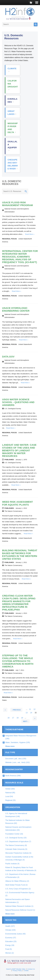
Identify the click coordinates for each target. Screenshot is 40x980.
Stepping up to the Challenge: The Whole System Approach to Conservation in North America (18, 661)
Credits (26, 971)
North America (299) (13, 776)
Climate (12, 69)
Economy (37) (11, 938)
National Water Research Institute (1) (19, 906)
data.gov (8, 357)
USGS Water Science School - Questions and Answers (18, 402)
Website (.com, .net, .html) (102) (17, 762)
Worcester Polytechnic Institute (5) (18, 853)
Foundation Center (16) (14, 834)
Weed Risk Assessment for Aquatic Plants (17, 503)
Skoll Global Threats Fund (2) (16, 885)
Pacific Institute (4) (12, 864)
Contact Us (31, 969)
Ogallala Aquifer (12, 145)
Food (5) (9, 949)
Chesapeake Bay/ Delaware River (13, 164)
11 (30, 710)
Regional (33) (10, 800)
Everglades (12, 100)
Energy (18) (10, 945)
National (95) (10, 793)
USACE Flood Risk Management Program (17, 204)
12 (34, 710)
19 (22, 719)
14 (31, 714)
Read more (29, 234)
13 (27, 714)
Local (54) (9, 796)
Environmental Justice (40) (15, 934)
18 (18, 719)
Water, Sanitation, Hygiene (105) (18, 742)
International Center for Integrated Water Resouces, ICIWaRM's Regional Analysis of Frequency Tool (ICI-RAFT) (20, 257)
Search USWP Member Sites (16, 969)
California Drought (13, 84)
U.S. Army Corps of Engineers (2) (18, 889)
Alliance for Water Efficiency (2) (17, 881)
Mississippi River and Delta (13, 128)
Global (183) (10, 789)
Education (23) (11, 941)
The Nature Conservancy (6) (16, 845)
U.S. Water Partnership (20, 961)
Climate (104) (10, 930)
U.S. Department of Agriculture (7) (18, 842)
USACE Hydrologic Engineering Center (16, 309)
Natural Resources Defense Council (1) (20, 910)
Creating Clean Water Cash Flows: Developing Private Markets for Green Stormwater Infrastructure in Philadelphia (19, 603)
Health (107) (10, 926)
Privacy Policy (17, 971)
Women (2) (10, 953)
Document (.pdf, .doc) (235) (16, 759)
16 (9, 719)
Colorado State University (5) (16, 849)
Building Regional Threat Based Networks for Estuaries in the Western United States (20, 555)
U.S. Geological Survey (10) (16, 838)
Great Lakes (11, 113)
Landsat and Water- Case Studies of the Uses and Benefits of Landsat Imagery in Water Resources (19, 450)
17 (13, 719)
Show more (10, 746)
